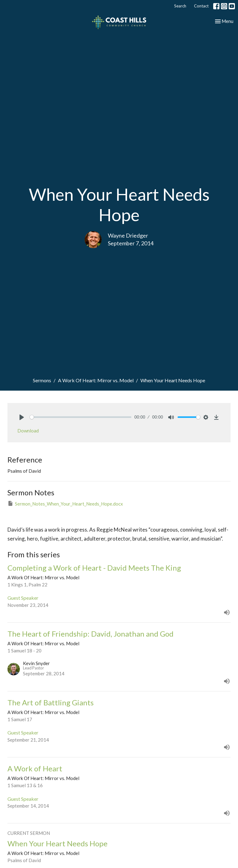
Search (180, 6)
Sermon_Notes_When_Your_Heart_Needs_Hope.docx (65, 503)
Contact (201, 6)
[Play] (22, 417)
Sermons (42, 380)
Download (28, 431)
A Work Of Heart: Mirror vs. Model (96, 380)
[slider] (81, 417)
